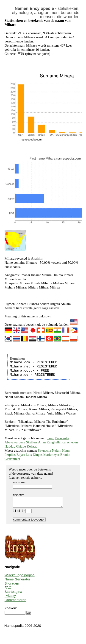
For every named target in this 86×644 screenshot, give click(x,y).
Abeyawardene (15, 442)
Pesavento (62, 438)
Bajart (21, 455)
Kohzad (32, 446)
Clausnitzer (12, 459)
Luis (29, 455)
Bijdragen (12, 585)
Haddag (10, 446)
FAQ (8, 589)
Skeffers (32, 442)
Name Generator (17, 581)
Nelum (57, 451)
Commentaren (15, 602)
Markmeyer (51, 455)
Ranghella (54, 442)
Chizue (21, 446)
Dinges (38, 455)
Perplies (10, 455)
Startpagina (13, 594)
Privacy (10, 598)
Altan (42, 442)
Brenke (65, 455)
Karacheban (70, 442)
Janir (51, 438)
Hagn (66, 451)
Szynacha (44, 451)
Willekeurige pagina (20, 577)
